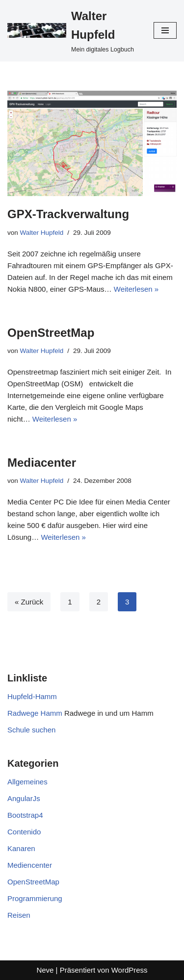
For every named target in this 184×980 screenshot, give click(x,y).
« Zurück (29, 602)
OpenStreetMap (51, 333)
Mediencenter (30, 865)
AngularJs (24, 798)
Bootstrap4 (25, 815)
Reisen (19, 915)
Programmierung (35, 898)
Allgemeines (27, 782)
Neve (45, 970)
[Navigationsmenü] (165, 30)
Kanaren (21, 848)
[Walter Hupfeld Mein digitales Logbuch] (73, 31)
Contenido (24, 832)
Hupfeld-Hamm (32, 696)
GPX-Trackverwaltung (68, 214)
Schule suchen (31, 730)
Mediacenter (42, 463)
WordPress (130, 970)
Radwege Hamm (35, 713)
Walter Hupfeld (42, 233)
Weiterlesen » (136, 289)
